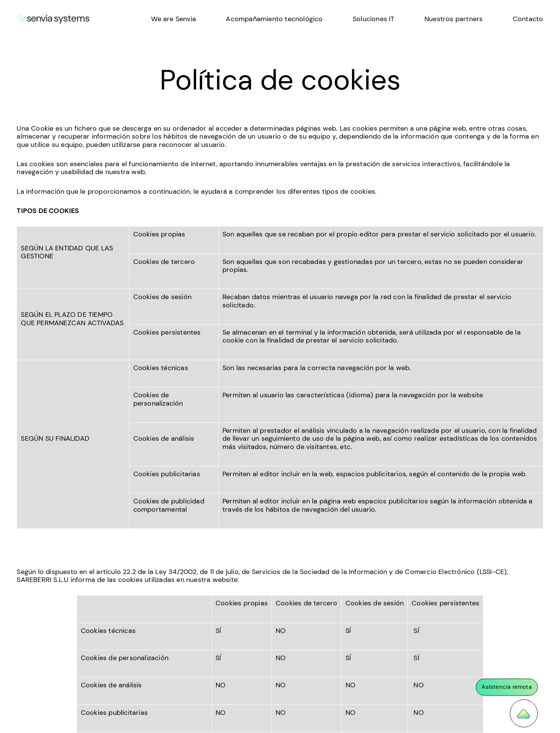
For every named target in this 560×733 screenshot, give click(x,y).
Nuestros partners (454, 19)
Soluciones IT (374, 19)
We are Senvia (174, 19)
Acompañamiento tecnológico (274, 19)
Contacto (528, 19)
